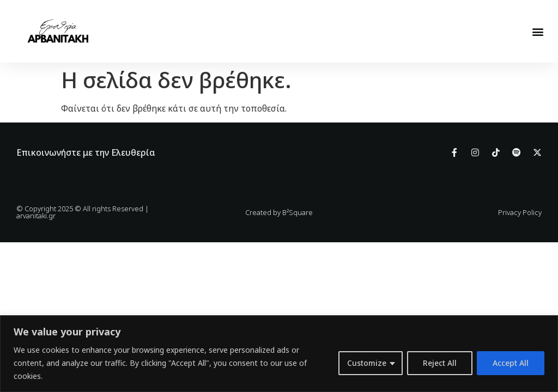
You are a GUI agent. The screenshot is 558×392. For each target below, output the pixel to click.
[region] (279, 354)
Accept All (511, 363)
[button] (538, 31)
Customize (367, 363)
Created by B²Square (279, 212)
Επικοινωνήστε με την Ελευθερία (86, 152)
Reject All (440, 363)
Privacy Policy (520, 212)
